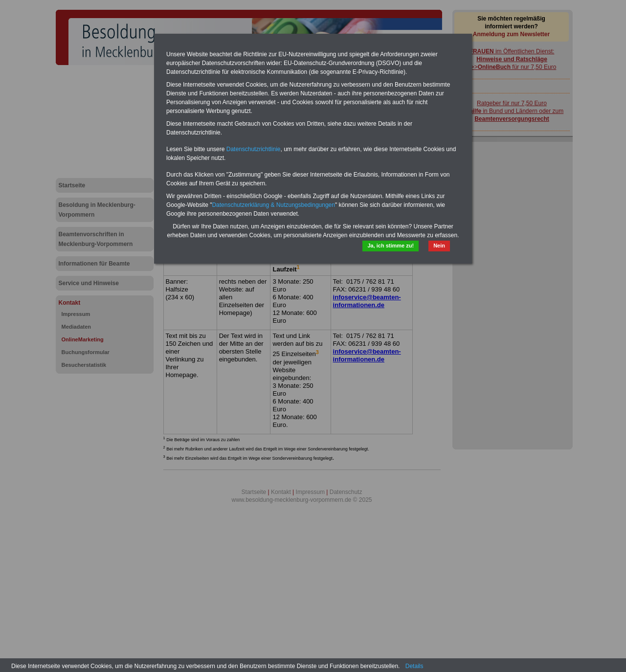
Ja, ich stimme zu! (391, 246)
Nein (439, 246)
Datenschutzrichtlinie (254, 149)
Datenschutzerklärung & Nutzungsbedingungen (273, 205)
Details (414, 666)
